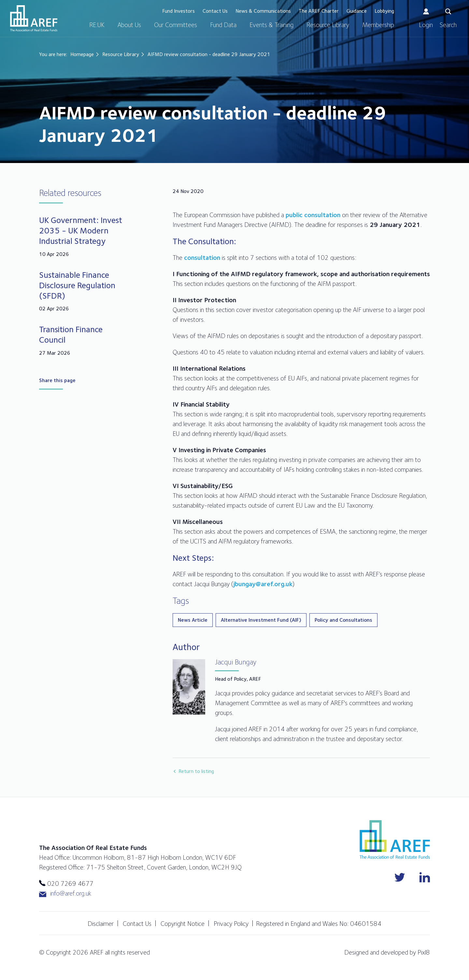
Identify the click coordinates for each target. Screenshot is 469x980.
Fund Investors (178, 11)
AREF (34, 18)
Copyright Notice (183, 924)
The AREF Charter (319, 11)
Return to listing (196, 771)
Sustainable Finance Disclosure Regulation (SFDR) (77, 285)
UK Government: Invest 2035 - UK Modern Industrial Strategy (81, 230)
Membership (378, 25)
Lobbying (384, 11)
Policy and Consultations (343, 620)
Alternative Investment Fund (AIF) (261, 620)
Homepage (82, 54)
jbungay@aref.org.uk (263, 584)
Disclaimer (101, 924)
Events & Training (271, 25)
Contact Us (215, 11)
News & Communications (263, 11)
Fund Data (223, 25)
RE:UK (97, 25)
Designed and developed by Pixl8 (387, 952)
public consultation (313, 215)
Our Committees (176, 25)
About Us (129, 25)
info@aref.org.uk (65, 893)
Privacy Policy (231, 924)
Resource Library (328, 25)
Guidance (357, 11)
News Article (193, 620)
